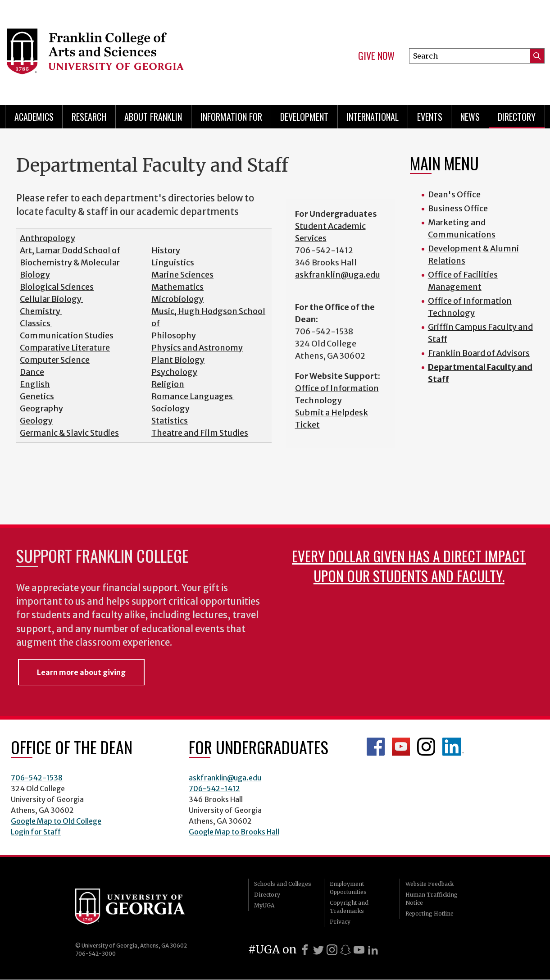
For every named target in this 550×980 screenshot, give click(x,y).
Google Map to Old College (56, 821)
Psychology (174, 372)
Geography (41, 408)
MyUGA (264, 905)
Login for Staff (36, 832)
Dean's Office (454, 194)
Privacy (340, 922)
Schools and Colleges (283, 884)
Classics (36, 323)
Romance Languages (193, 396)
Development (304, 117)
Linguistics (173, 262)
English (35, 384)
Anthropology (48, 238)
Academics (34, 117)
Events (430, 117)
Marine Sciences (182, 275)
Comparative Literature (65, 348)
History (166, 250)
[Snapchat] (345, 950)
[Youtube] (359, 950)
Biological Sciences (57, 287)
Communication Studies (67, 335)
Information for (231, 117)
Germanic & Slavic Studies (69, 433)
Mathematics (177, 287)
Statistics (170, 421)
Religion (168, 384)
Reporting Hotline (430, 914)
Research (89, 117)
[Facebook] (305, 950)
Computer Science (55, 360)
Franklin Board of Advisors (479, 353)
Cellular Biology (51, 299)
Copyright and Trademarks (349, 907)
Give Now (376, 56)
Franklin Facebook (376, 747)
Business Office (458, 208)
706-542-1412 (214, 789)
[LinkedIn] (373, 950)
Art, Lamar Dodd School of (70, 250)
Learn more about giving (81, 672)
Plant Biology (178, 360)
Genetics (37, 396)
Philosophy (174, 335)
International (373, 117)
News (470, 117)
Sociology (170, 408)
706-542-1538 (37, 778)
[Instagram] (332, 950)
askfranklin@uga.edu (338, 275)
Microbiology (177, 299)
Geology (36, 421)
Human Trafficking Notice (432, 899)
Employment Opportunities (348, 888)
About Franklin (153, 117)
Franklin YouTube (401, 747)
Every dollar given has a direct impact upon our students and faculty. (409, 566)
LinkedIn (453, 747)
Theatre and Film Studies (200, 433)
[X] (318, 950)
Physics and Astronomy (197, 348)
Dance (32, 372)
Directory (517, 117)
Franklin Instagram (426, 747)
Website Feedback (430, 884)
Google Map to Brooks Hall (234, 832)
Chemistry (41, 311)
